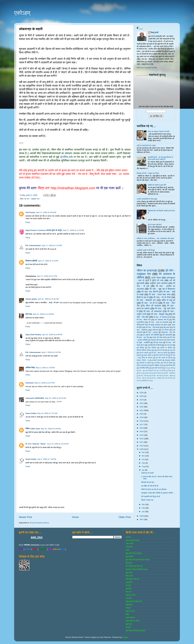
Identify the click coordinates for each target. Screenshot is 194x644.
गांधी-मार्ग (155, 330)
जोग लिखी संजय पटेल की (134, 566)
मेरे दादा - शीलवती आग (146, 300)
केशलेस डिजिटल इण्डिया (144, 350)
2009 (142, 449)
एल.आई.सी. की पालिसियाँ (151, 335)
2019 (142, 417)
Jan (143, 512)
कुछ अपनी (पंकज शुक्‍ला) (134, 553)
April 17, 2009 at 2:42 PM (52, 245)
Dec (144, 452)
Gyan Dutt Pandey (33, 335)
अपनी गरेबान (156, 278)
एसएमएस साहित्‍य (170, 360)
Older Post (125, 517)
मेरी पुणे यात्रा (158, 342)
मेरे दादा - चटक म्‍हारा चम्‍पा (160, 294)
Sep (144, 463)
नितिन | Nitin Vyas (33, 429)
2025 (142, 396)
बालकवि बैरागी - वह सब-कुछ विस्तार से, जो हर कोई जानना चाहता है (161, 158)
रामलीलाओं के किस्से (155, 345)
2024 (142, 400)
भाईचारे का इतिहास (166, 348)
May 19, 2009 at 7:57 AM (47, 413)
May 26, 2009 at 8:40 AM (51, 429)
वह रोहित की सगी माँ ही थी (150, 486)
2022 (142, 407)
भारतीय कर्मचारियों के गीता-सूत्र (147, 199)
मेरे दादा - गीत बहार (144, 376)
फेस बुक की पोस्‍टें (156, 373)
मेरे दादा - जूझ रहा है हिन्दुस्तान (162, 289)
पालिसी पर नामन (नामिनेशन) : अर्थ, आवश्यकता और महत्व (155, 238)
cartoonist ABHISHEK (35, 398)
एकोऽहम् (22, 13)
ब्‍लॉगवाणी (129, 589)
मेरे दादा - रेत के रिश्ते (162, 297)
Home (75, 517)
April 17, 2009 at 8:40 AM (46, 212)
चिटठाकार (129, 563)
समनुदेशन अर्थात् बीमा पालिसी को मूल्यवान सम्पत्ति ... (158, 493)
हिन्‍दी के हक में (142, 297)
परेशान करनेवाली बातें (143, 365)
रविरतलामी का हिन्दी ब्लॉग (134, 601)
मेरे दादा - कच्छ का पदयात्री (158, 322)
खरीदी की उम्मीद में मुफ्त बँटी (157, 185)
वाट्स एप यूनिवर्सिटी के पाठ (144, 381)
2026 (142, 393)
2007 (142, 519)
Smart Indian (31, 413)
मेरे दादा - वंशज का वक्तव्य (159, 353)
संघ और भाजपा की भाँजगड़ (164, 358)
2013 (142, 435)
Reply (28, 222)
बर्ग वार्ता (128, 585)
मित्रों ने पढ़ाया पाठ (147, 500)
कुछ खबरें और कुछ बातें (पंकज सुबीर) (138, 560)
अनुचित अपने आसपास (159, 283)
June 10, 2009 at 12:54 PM (58, 444)
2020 (142, 414)
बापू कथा (166, 327)
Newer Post (25, 517)
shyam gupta (31, 299)
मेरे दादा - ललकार (152, 332)
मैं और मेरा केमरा (168, 378)
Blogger (125, 637)
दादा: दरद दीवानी (161, 371)
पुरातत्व (147, 373)
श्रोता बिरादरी (130, 618)
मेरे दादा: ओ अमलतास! (153, 311)
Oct (143, 459)
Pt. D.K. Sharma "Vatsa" (36, 444)
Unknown (30, 383)
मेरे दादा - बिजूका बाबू (160, 314)
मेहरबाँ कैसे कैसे (171, 365)
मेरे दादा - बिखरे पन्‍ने (144, 320)
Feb (144, 508)
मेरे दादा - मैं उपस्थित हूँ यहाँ (162, 317)
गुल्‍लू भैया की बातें (159, 350)
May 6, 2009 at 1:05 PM (45, 368)
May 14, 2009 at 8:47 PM (45, 383)
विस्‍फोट (128, 608)
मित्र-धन (129, 592)
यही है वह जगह (130, 595)
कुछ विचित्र (140, 348)
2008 (142, 516)
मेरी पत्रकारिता (168, 335)
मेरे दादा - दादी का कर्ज (143, 378)
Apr (143, 470)
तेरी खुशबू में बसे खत (132, 579)
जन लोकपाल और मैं (161, 320)
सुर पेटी (128, 627)
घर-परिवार (157, 363)
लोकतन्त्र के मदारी (147, 473)
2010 (142, 446)
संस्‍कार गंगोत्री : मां (143, 360)
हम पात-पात (169, 345)
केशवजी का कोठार (145, 363)
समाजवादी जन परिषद (132, 621)
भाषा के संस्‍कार (144, 353)
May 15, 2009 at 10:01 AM (56, 398)
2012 (142, 439)
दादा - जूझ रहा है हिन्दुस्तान (146, 371)
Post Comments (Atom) (39, 523)
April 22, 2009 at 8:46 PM (52, 335)
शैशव (127, 614)
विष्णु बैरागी (155, 33)
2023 (142, 403)
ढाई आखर (129, 573)
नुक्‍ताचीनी (129, 582)
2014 (142, 431)
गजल (167, 368)
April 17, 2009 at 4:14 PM (48, 261)
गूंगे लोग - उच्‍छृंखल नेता (32, 199)
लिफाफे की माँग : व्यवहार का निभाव (148, 173)
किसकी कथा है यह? (148, 482)
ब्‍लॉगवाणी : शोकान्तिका (169, 373)
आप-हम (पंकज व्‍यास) (133, 540)
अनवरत (128, 537)
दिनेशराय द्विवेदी (31, 261)
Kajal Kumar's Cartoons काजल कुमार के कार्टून (44, 230)
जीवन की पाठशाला (153, 306)
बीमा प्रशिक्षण (152, 348)
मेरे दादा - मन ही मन (150, 303)
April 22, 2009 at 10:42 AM (48, 299)
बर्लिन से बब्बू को (168, 300)
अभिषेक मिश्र (30, 368)
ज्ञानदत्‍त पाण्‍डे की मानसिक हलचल (137, 569)
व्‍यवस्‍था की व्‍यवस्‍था (157, 340)
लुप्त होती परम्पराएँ (157, 368)
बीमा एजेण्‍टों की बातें (162, 355)
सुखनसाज (129, 624)
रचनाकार (129, 598)
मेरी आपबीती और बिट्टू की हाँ (151, 497)
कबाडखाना (129, 547)
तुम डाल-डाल (171, 350)
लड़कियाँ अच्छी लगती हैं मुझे (146, 250)
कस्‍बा (127, 550)
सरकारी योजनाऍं (157, 360)
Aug (144, 466)
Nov (144, 456)
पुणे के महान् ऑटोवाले (155, 225)
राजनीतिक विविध (144, 368)
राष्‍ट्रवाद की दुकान (161, 325)
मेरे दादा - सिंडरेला (156, 378)
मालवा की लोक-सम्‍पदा (160, 337)
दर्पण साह (29, 314)
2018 (142, 421)
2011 (142, 442)
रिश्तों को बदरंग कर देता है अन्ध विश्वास (154, 489)
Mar (144, 504)
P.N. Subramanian (33, 245)
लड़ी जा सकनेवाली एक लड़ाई (146, 145)
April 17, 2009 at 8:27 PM (47, 276)
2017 (142, 424)
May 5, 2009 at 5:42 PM (51, 352)
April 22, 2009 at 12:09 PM (43, 314)
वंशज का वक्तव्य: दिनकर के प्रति (159, 132)
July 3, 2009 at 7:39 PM (47, 459)
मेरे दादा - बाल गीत (143, 337)
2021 (142, 410)
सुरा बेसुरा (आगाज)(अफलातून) (136, 630)
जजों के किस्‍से (168, 363)
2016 (142, 428)
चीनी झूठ (173, 368)
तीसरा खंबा (129, 576)
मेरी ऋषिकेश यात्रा (158, 365)
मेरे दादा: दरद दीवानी (150, 292)
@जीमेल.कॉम (66, 157)
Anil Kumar (30, 212)
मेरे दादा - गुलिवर (169, 376)
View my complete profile (147, 68)
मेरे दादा (160, 280)
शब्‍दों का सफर (130, 611)
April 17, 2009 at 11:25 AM (73, 230)
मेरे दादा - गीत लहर (157, 376)
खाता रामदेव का (149, 355)
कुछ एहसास (129, 556)
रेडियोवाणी (129, 605)
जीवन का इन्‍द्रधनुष (147, 270)
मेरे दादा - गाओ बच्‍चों (153, 327)
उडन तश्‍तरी (130, 544)
